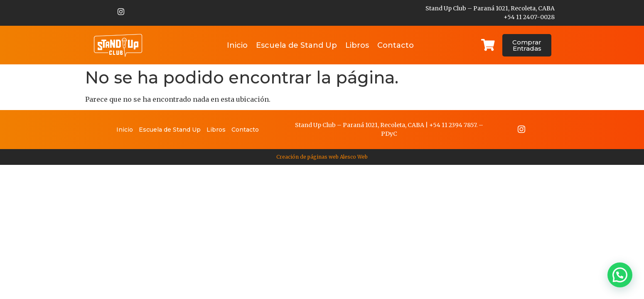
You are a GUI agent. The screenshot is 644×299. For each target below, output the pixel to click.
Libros (357, 45)
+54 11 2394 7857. (453, 126)
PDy (387, 135)
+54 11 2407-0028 (529, 17)
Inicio (237, 45)
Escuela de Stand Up (296, 45)
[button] (620, 275)
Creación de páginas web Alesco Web (322, 158)
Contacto (396, 45)
